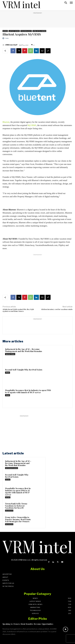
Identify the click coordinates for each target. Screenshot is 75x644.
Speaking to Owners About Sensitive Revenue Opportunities (28, 624)
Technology (26, 31)
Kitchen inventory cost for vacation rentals (57, 309)
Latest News (14, 31)
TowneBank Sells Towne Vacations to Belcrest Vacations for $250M (16, 506)
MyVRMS (32, 125)
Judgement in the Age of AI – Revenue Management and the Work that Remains (24, 350)
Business (9, 511)
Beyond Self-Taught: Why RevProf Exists (24, 370)
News (5, 31)
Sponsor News (10, 354)
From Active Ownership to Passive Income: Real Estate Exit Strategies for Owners (18, 519)
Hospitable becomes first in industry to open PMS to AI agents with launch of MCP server (28, 391)
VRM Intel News (39, 31)
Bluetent (6, 122)
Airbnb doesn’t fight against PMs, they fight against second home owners (18, 310)
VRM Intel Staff (11, 45)
